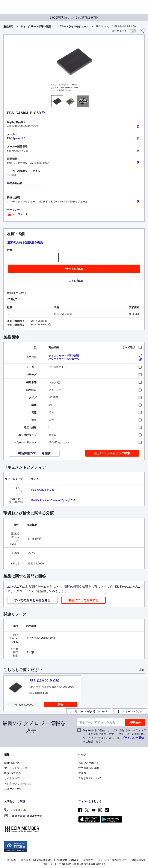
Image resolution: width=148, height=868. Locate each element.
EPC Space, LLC (16, 138)
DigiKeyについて (14, 763)
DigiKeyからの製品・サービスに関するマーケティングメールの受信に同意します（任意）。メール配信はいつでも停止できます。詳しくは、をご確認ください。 (114, 736)
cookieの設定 (139, 860)
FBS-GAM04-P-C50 (43, 490)
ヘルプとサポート (89, 763)
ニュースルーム (13, 789)
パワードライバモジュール (74, 27)
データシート (17, 214)
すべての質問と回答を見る (32, 600)
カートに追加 (74, 269)
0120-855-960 (16, 810)
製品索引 (9, 27)
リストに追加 (74, 281)
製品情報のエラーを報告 (34, 453)
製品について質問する (83, 600)
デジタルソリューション (18, 783)
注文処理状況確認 (89, 768)
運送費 (82, 773)
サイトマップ (12, 778)
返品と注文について (90, 778)
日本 (11, 860)
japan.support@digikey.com (24, 816)
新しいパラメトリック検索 (112, 453)
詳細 (61, 705)
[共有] (142, 31)
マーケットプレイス (16, 768)
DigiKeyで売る (13, 773)
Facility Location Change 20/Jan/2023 (53, 500)
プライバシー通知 (133, 738)
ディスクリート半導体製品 (36, 27)
